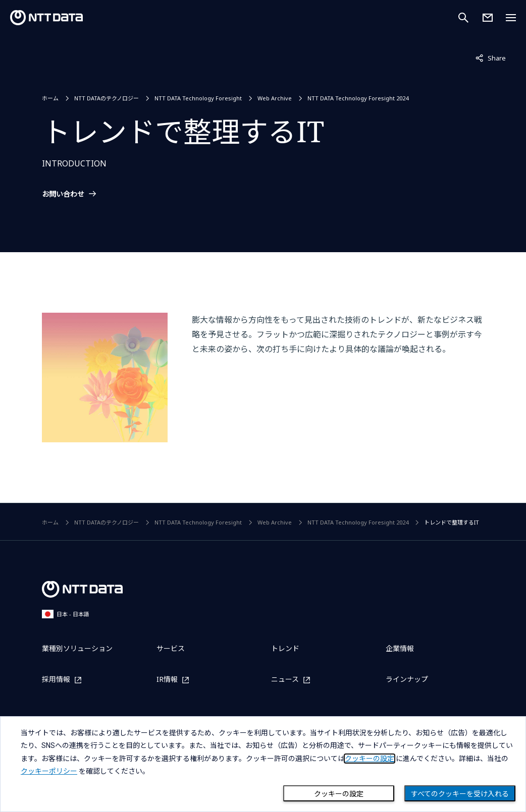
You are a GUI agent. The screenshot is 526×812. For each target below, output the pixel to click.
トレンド (285, 648)
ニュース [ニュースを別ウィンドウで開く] (285, 680)
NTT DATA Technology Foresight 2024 (358, 98)
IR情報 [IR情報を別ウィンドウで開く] (167, 680)
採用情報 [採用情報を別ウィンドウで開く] (56, 680)
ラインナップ (407, 679)
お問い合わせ (63, 194)
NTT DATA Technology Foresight (198, 98)
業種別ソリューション (77, 648)
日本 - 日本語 (66, 614)
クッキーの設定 (339, 794)
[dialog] (263, 764)
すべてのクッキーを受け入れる (460, 794)
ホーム (50, 98)
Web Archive (275, 98)
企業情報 (400, 648)
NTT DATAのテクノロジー (107, 98)
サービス (171, 648)
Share (491, 57)
